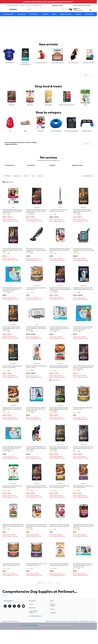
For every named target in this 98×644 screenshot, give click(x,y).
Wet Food (30, 105)
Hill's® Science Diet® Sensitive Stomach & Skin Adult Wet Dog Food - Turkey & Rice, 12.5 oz (60, 261)
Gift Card (22, 5)
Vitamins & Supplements (71, 131)
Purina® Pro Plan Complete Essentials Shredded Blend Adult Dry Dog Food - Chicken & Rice (82, 222)
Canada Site (53, 624)
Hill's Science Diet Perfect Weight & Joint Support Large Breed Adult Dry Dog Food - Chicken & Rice (36, 460)
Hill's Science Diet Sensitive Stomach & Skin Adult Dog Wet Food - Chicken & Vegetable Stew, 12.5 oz (37, 537)
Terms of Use (54, 633)
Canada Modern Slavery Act (88, 633)
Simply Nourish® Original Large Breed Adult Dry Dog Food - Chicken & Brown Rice (12, 420)
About (52, 612)
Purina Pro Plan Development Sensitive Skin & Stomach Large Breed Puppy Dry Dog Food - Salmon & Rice (84, 379)
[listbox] (48, 56)
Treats (85, 105)
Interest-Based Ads (74, 633)
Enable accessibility (12, 5)
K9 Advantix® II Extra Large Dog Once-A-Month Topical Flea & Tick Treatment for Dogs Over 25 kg (13, 222)
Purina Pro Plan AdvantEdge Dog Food (25, 63)
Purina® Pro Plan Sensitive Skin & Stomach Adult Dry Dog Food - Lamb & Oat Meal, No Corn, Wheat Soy (60, 300)
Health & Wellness (56, 131)
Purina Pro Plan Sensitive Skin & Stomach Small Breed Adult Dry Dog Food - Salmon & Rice (37, 499)
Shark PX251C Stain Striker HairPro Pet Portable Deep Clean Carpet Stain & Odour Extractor (84, 261)
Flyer (29, 5)
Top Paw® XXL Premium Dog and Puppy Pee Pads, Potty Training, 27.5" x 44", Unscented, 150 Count (83, 576)
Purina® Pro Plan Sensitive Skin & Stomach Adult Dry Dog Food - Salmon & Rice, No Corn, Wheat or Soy (36, 222)
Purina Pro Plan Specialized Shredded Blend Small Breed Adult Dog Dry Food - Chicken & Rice (59, 420)
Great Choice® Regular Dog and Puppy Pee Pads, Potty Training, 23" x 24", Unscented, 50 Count (12, 460)
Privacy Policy (63, 633)
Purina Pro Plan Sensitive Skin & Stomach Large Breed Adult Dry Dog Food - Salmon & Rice (13, 261)
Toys (10, 131)
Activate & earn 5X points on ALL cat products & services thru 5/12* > (48, 2)
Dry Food (12, 105)
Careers (31, 615)
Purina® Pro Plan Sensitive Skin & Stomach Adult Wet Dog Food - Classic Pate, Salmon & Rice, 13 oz (83, 537)
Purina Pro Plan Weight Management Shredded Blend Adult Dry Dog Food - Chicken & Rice (59, 460)
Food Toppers (48, 105)
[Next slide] (92, 56)
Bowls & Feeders (87, 131)
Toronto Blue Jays (9, 63)
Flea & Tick (41, 131)
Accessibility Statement (35, 627)
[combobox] (45, 9)
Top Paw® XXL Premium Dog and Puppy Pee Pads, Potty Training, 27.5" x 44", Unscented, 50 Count (36, 420)
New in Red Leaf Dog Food (90, 63)
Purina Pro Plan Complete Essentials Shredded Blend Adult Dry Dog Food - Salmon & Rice (12, 340)
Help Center (32, 619)
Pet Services (33, 612)
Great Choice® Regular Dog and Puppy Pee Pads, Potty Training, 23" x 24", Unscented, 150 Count (12, 300)
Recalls (48, 633)
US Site (52, 620)
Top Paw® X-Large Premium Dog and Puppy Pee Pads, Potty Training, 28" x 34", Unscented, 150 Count (60, 340)
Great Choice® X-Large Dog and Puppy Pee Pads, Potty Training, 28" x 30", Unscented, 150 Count (83, 340)
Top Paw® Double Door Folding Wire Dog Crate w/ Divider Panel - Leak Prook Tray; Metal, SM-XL (36, 340)
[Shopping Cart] (93, 10)
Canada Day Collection (41, 63)
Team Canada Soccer (74, 63)
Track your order (37, 5)
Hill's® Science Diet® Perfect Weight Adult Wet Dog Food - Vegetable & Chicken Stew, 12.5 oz (13, 537)
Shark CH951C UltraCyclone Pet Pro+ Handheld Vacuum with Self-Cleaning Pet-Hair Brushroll (36, 261)
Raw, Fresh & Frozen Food (67, 105)
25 (58, 594)
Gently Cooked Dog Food (57, 63)
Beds (25, 131)
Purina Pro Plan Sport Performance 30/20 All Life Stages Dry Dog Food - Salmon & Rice (83, 460)
